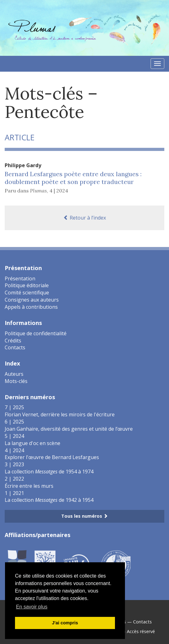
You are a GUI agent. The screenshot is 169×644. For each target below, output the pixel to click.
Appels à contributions (31, 307)
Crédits (13, 341)
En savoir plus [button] (32, 607)
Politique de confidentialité (36, 333)
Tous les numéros (84, 516)
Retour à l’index (85, 218)
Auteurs (14, 374)
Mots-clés (16, 381)
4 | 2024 (59, 191)
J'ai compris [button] (65, 623)
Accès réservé (141, 631)
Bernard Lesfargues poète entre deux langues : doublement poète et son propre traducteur (73, 178)
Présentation (20, 278)
